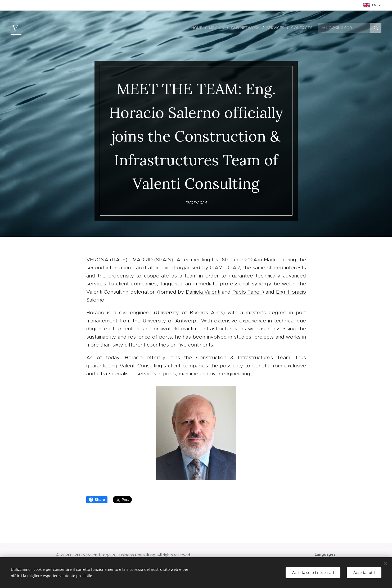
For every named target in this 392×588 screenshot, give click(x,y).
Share (97, 500)
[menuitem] (198, 28)
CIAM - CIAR (225, 268)
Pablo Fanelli (247, 292)
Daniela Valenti (203, 292)
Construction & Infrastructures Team (243, 358)
